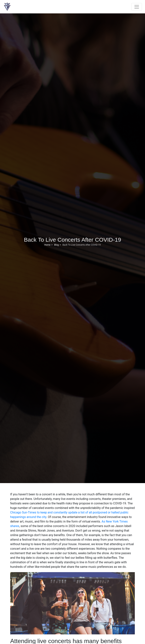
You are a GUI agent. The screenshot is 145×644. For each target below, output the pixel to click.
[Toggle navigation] (137, 7)
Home (47, 245)
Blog (56, 245)
